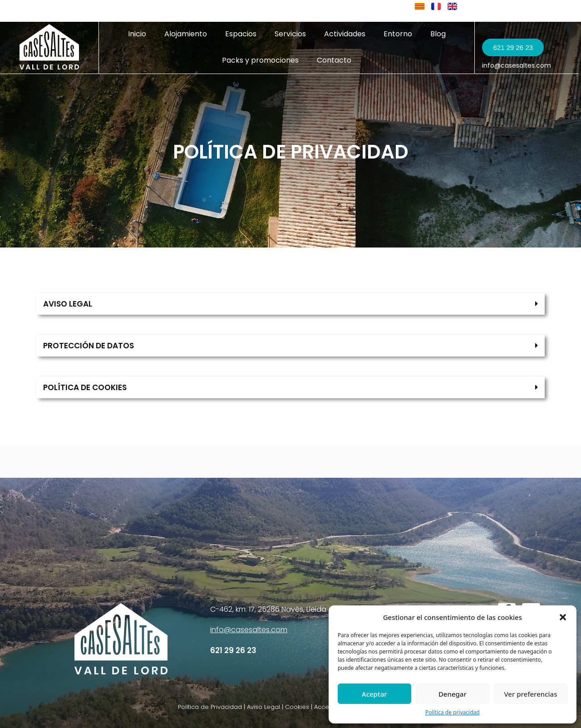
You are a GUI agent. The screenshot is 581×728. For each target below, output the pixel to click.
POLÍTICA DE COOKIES (85, 387)
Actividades (345, 34)
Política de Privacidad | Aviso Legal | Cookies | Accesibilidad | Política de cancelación (303, 707)
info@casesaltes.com (517, 65)
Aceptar (374, 694)
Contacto (334, 60)
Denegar (453, 694)
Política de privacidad (453, 712)
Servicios (290, 34)
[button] (563, 617)
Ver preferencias (530, 694)
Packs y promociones (260, 60)
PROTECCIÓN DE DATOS (89, 346)
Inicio (137, 34)
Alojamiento (186, 34)
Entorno (398, 34)
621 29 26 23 (233, 650)
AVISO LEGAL (68, 304)
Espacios (241, 34)
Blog (438, 34)
